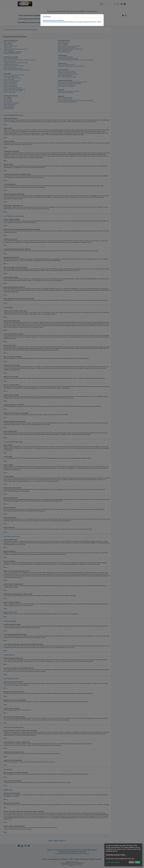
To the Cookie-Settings (113, 862)
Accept (137, 862)
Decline (131, 862)
